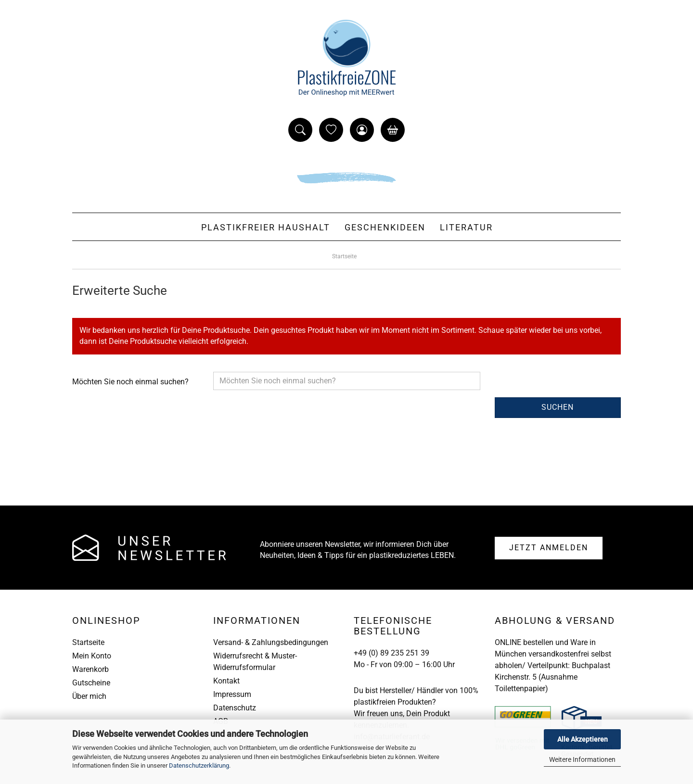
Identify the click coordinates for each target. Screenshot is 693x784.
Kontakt (226, 681)
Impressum (232, 694)
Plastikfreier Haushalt (266, 227)
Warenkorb (90, 669)
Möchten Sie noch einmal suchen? (130, 382)
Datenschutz (235, 708)
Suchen (558, 407)
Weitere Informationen (582, 759)
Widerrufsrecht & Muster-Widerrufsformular (255, 662)
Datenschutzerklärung (199, 765)
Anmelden (549, 548)
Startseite (88, 642)
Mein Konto (92, 656)
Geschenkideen (385, 227)
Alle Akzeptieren (583, 739)
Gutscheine (91, 683)
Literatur (466, 227)
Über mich (89, 696)
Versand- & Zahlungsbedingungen (271, 642)
